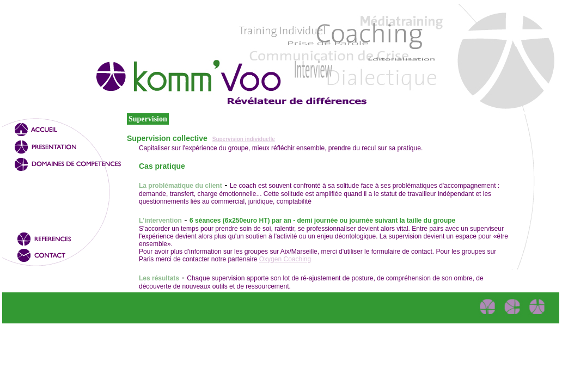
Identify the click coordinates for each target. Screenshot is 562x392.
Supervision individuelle (244, 139)
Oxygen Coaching (285, 259)
